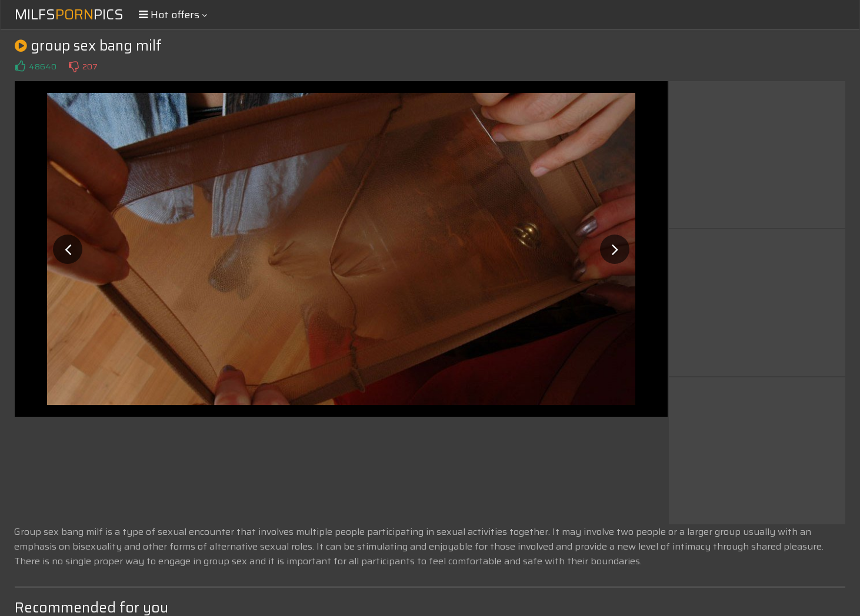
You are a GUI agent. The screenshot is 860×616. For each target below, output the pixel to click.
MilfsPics (69, 15)
